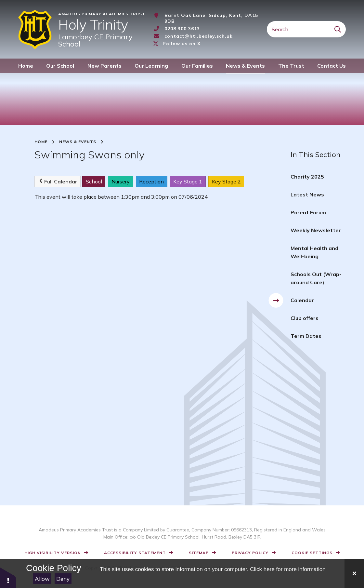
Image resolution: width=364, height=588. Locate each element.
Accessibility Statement (135, 553)
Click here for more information (288, 569)
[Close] (354, 573)
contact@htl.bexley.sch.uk (199, 36)
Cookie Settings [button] (312, 553)
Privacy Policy (250, 553)
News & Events (78, 142)
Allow (42, 579)
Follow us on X (182, 44)
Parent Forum (308, 212)
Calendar (302, 300)
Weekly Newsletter (316, 230)
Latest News (307, 194)
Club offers (305, 318)
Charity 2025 (307, 177)
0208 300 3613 (182, 29)
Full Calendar (58, 181)
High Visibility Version (53, 553)
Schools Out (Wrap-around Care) (316, 278)
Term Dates (306, 336)
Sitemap (199, 553)
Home (41, 142)
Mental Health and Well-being (314, 252)
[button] (8, 577)
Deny (63, 579)
